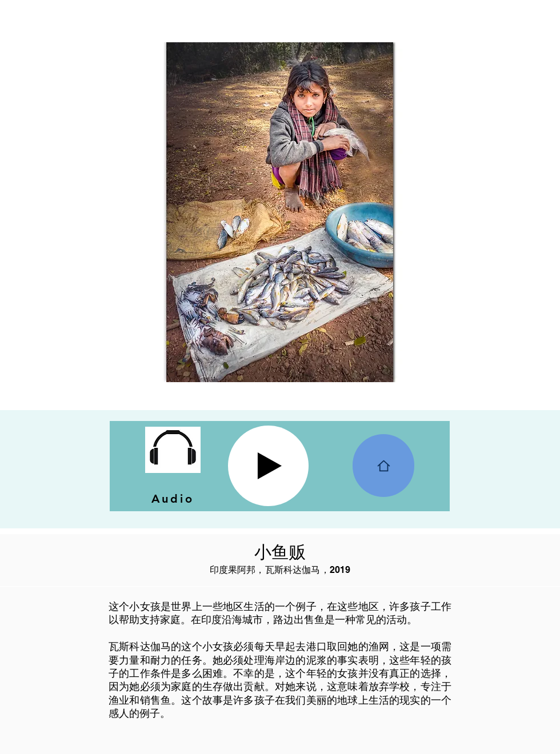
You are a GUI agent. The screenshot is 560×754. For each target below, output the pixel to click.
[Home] (383, 466)
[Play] (268, 466)
